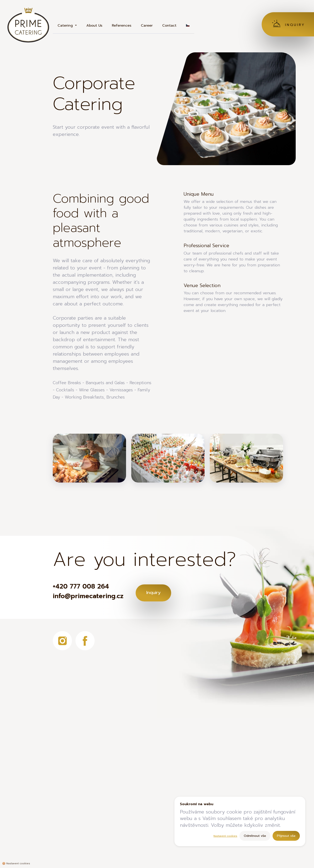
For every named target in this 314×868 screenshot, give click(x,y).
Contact (169, 26)
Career (147, 26)
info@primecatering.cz (91, 597)
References (122, 26)
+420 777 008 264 (84, 587)
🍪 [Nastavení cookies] (16, 863)
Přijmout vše (286, 836)
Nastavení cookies (225, 836)
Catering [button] (66, 26)
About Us (94, 26)
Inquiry (162, 592)
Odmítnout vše (255, 836)
